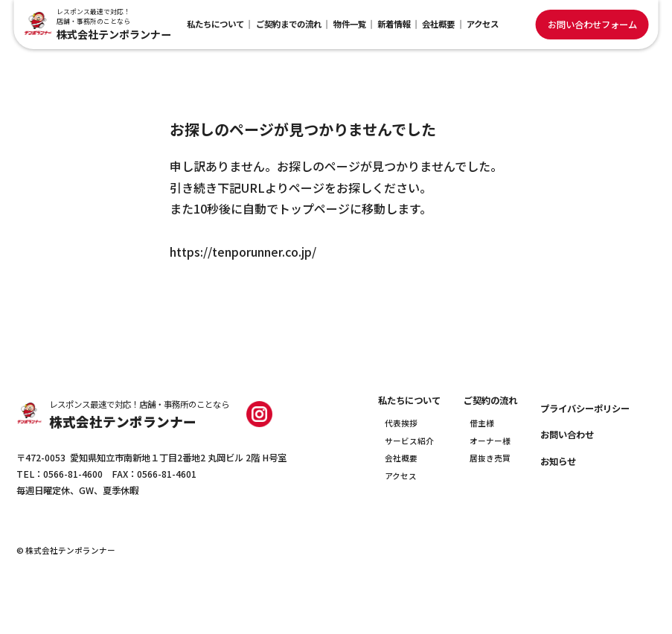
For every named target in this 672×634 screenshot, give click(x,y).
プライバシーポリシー (585, 409)
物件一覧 (350, 24)
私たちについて (215, 24)
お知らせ (558, 461)
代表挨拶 (401, 423)
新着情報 (394, 24)
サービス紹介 (409, 441)
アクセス (483, 24)
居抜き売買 (490, 458)
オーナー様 (490, 441)
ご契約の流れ (490, 400)
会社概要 (438, 24)
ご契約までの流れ (289, 24)
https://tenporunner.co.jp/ (243, 252)
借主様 (482, 423)
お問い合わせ (567, 435)
